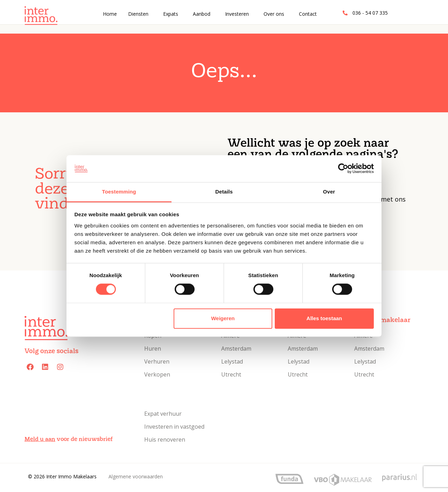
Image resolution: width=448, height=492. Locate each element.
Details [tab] (224, 192)
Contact (308, 14)
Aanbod (202, 14)
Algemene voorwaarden (136, 476)
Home (110, 14)
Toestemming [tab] (119, 192)
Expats (171, 14)
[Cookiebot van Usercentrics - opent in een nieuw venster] (343, 169)
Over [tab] (329, 192)
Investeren (237, 14)
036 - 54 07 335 (370, 13)
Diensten (138, 14)
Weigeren (223, 318)
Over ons (274, 14)
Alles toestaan (324, 318)
